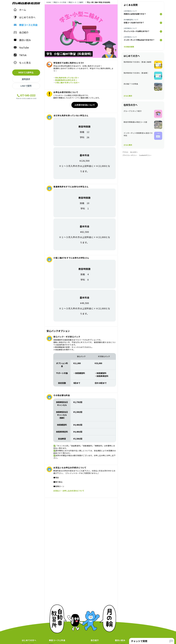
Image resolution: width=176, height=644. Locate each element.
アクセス (125, 152)
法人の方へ (134, 152)
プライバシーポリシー (130, 155)
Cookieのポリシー (145, 155)
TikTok (20, 55)
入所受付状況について (85, 105)
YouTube (21, 47)
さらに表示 (128, 96)
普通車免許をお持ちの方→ (66, 80)
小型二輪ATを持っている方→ (67, 83)
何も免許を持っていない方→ (67, 78)
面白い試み (22, 40)
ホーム (20, 10)
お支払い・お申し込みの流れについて (69, 491)
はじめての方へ (25, 17)
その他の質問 (129, 47)
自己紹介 (21, 32)
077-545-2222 (28, 95)
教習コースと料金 (26, 25)
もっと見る (22, 63)
